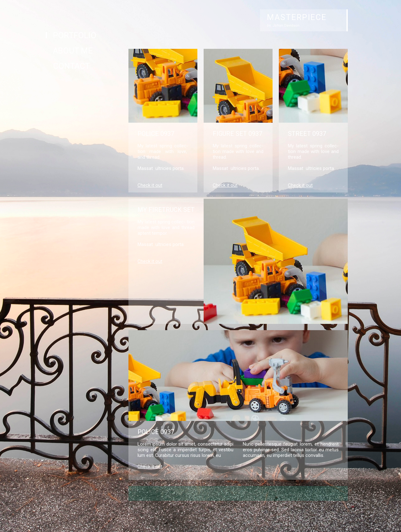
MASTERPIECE (297, 17)
